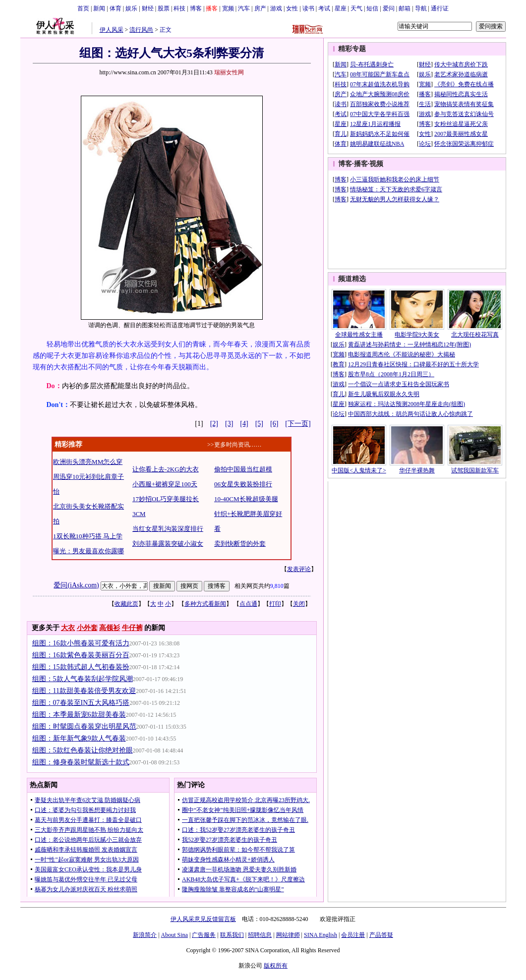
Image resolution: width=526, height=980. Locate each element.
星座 (341, 8)
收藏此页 (126, 604)
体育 (116, 8)
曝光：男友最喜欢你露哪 (88, 551)
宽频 (228, 8)
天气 (356, 8)
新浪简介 (145, 935)
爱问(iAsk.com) (76, 585)
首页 (83, 8)
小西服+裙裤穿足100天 (165, 484)
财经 (148, 8)
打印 (275, 604)
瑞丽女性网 (229, 72)
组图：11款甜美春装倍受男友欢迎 (84, 691)
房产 (260, 8)
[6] (274, 424)
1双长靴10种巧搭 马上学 (88, 536)
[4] (244, 424)
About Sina (175, 935)
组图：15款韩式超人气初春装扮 (81, 667)
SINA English (321, 935)
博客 (196, 8)
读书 (308, 8)
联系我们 (232, 935)
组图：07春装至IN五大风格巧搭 (81, 703)
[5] (259, 424)
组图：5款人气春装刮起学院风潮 (83, 679)
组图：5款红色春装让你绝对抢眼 (83, 750)
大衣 (68, 628)
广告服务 (204, 935)
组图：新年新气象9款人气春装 (79, 738)
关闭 (299, 604)
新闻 (99, 8)
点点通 (248, 604)
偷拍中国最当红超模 (243, 469)
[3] (229, 424)
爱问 (389, 8)
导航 (421, 8)
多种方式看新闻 (205, 604)
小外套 (87, 628)
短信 (372, 8)
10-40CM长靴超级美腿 (246, 499)
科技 (179, 8)
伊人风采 (112, 30)
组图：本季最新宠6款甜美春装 (79, 715)
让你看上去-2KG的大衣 (166, 469)
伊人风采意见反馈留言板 (203, 919)
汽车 (244, 8)
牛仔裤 (132, 628)
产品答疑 (381, 935)
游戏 (276, 8)
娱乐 (131, 8)
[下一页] (298, 424)
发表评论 (299, 569)
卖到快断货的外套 (240, 544)
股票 (164, 8)
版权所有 (276, 966)
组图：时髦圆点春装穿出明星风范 (84, 726)
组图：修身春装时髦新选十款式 (81, 762)
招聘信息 (260, 935)
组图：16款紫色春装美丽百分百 (81, 655)
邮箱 (405, 8)
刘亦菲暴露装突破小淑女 (168, 544)
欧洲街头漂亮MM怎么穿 (88, 462)
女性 (292, 8)
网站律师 (288, 935)
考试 (324, 8)
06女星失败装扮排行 (243, 484)
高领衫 (110, 628)
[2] (214, 424)
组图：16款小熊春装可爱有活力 (81, 643)
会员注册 (353, 935)
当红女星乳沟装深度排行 (168, 529)
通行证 (440, 8)
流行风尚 (141, 30)
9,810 (277, 586)
